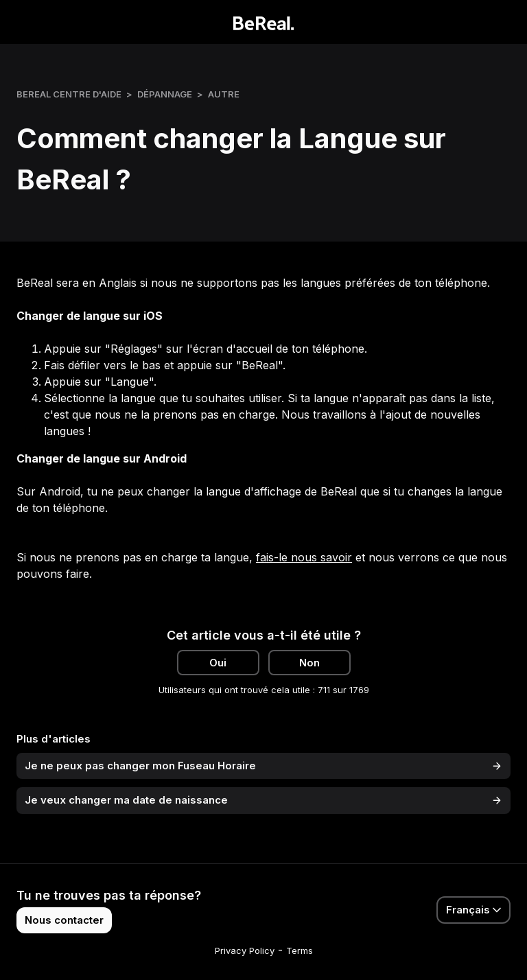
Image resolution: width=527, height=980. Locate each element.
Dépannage (165, 94)
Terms (300, 950)
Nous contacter (64, 920)
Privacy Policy (245, 950)
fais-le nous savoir (304, 557)
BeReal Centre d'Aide (69, 94)
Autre (224, 94)
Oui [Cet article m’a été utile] (218, 663)
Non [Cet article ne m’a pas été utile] (309, 663)
